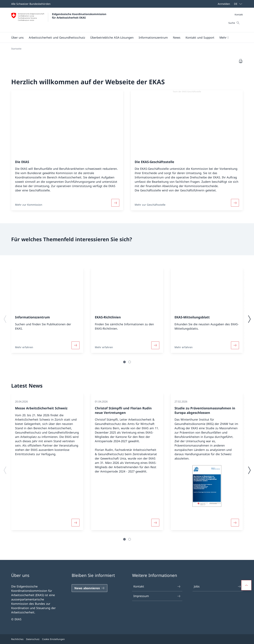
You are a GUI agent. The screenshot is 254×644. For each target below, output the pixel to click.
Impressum (157, 596)
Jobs (218, 586)
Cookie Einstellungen (53, 639)
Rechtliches (17, 639)
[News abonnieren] (89, 588)
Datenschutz (33, 639)
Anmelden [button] (224, 4)
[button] (17, 37)
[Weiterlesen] (115, 203)
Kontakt (239, 14)
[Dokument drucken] (241, 61)
